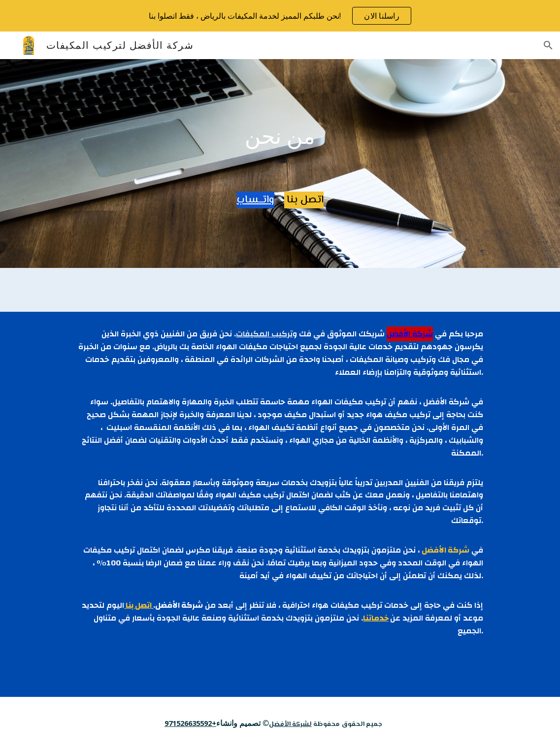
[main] (280, 136)
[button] (548, 45)
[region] (280, 16)
